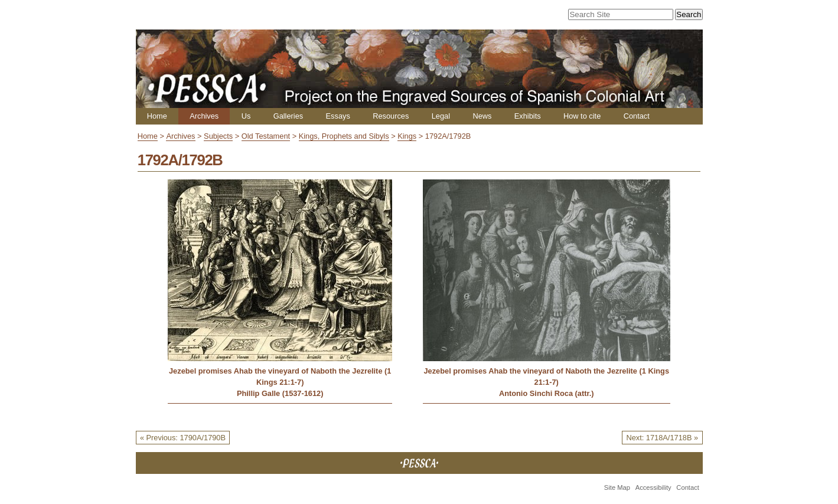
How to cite (582, 116)
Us (246, 116)
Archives (204, 116)
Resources (391, 116)
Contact (637, 116)
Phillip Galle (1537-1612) (280, 393)
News (482, 116)
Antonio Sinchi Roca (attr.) (547, 393)
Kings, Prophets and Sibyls (344, 136)
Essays (338, 116)
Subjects (218, 136)
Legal (441, 116)
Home (157, 116)
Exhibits (528, 116)
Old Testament (266, 136)
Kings (407, 136)
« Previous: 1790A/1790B (183, 438)
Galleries (288, 116)
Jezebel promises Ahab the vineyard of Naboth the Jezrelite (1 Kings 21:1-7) (280, 377)
